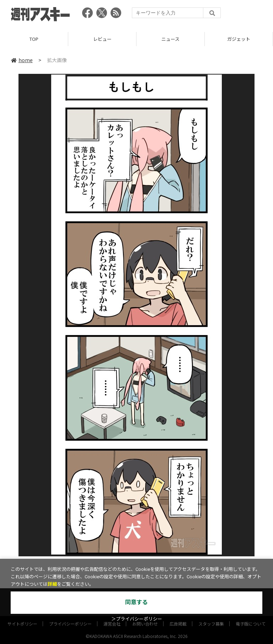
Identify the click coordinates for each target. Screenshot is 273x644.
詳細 (52, 584)
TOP (34, 39)
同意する (136, 602)
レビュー (102, 39)
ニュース (170, 39)
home (22, 60)
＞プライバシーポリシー (137, 619)
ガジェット (239, 39)
